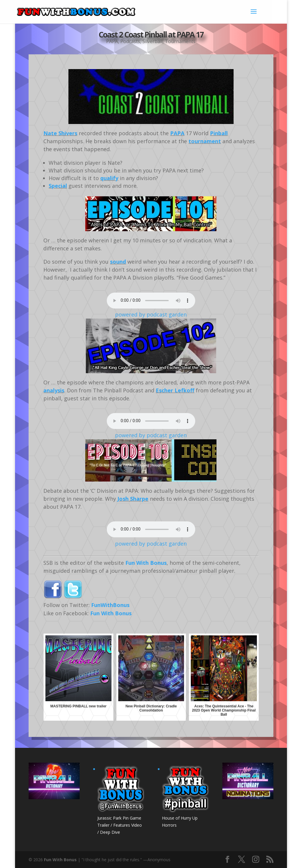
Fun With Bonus (146, 563)
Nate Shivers (60, 133)
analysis (54, 390)
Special (58, 186)
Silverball (152, 41)
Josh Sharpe (133, 499)
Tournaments (180, 41)
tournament (205, 141)
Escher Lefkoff (175, 390)
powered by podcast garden (151, 314)
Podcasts (130, 41)
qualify (109, 178)
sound (118, 262)
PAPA (112, 41)
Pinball (219, 133)
